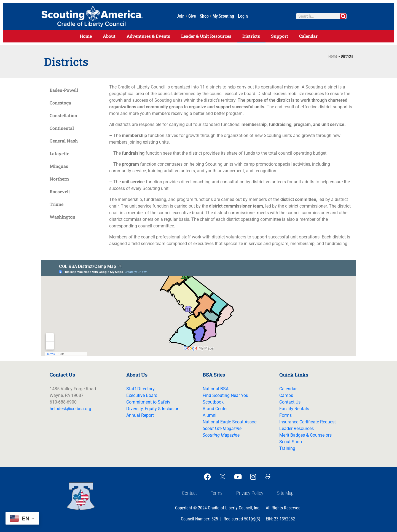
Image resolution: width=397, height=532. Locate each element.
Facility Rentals (294, 409)
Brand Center (215, 409)
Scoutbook (213, 402)
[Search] (343, 16)
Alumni (210, 415)
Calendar (308, 36)
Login (243, 16)
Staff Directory (140, 389)
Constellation (63, 115)
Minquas (59, 166)
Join (181, 16)
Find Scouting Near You (226, 395)
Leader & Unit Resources (206, 36)
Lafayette (59, 153)
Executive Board (142, 395)
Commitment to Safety (148, 402)
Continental (62, 128)
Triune (57, 204)
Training (287, 448)
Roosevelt (60, 191)
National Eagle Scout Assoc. (230, 422)
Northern (59, 179)
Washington (62, 217)
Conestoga (60, 103)
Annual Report (140, 415)
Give (192, 16)
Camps (286, 395)
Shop (204, 16)
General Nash (64, 141)
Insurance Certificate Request (308, 422)
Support (280, 36)
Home (86, 36)
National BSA (216, 389)
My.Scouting (223, 16)
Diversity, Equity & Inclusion (153, 409)
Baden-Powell (64, 90)
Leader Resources (297, 428)
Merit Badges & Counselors (305, 435)
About (109, 36)
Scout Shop (291, 442)
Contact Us (290, 402)
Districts (251, 36)
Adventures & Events (148, 36)
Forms (285, 415)
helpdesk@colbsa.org (70, 409)
